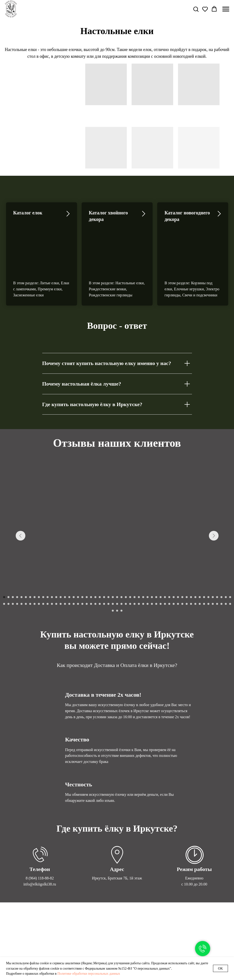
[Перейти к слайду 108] (117, 578)
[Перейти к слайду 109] (121, 578)
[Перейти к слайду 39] (169, 565)
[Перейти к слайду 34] (148, 565)
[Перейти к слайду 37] (161, 565)
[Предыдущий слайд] (21, 503)
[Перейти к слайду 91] (165, 571)
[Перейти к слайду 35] (152, 565)
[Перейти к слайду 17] (74, 565)
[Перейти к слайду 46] (200, 565)
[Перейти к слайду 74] (91, 571)
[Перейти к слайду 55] (8, 571)
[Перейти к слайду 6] (26, 565)
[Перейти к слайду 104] (221, 571)
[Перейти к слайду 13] (56, 565)
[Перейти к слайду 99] (200, 571)
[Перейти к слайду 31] (135, 565)
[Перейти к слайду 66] (56, 571)
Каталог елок (28, 213)
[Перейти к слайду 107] (113, 578)
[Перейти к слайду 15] (65, 565)
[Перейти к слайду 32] (139, 565)
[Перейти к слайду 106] (230, 571)
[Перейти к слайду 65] (52, 571)
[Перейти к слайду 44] (191, 565)
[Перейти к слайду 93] (174, 571)
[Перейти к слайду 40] (174, 565)
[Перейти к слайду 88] (152, 571)
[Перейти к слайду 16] (69, 565)
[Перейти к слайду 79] (113, 571)
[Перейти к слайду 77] (104, 571)
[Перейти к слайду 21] (91, 565)
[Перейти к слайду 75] (95, 571)
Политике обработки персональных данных (89, 974)
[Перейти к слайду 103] (217, 571)
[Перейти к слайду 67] (61, 571)
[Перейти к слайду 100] (204, 571)
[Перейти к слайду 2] (8, 565)
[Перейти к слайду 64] (48, 571)
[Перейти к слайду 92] (169, 571)
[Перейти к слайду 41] (178, 565)
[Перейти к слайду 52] (226, 565)
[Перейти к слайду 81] (121, 571)
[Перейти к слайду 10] (43, 565)
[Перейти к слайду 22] (95, 565)
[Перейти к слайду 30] (130, 565)
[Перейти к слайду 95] (182, 571)
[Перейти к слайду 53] (230, 565)
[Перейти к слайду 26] (113, 565)
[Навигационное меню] (226, 9)
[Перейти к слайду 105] (226, 571)
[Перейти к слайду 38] (165, 565)
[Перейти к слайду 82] (126, 571)
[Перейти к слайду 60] (30, 571)
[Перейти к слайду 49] (213, 565)
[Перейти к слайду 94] (178, 571)
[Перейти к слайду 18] (78, 565)
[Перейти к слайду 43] (187, 565)
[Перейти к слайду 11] (48, 565)
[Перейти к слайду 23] (100, 565)
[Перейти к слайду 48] (208, 565)
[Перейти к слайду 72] (82, 571)
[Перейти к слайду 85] (139, 571)
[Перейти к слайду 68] (65, 571)
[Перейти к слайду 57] (17, 571)
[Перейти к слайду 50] (217, 565)
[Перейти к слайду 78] (108, 571)
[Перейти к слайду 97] (191, 571)
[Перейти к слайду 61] (35, 571)
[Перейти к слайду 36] (156, 565)
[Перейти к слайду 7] (30, 565)
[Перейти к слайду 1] (4, 565)
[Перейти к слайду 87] (148, 571)
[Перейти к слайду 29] (126, 565)
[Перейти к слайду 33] (143, 565)
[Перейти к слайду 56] (13, 571)
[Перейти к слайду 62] (39, 571)
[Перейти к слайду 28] (121, 565)
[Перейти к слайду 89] (156, 571)
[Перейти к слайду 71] (78, 571)
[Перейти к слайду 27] (117, 565)
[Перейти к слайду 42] (182, 565)
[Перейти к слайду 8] (35, 565)
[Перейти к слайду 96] (187, 571)
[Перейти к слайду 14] (61, 565)
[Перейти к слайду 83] (130, 571)
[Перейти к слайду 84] (135, 571)
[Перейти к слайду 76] (100, 571)
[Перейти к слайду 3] (13, 565)
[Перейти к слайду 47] (204, 565)
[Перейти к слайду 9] (39, 565)
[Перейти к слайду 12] (52, 565)
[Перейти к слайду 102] (213, 571)
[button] (196, 9)
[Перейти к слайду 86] (143, 571)
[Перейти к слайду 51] (221, 565)
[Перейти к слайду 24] (104, 565)
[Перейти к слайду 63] (43, 571)
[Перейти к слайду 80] (117, 571)
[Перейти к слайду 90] (161, 571)
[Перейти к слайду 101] (208, 571)
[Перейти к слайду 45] (195, 565)
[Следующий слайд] (214, 503)
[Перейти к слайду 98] (195, 571)
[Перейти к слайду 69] (69, 571)
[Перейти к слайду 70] (74, 571)
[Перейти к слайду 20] (87, 565)
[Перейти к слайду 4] (17, 565)
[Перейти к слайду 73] (87, 571)
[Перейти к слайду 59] (26, 571)
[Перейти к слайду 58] (21, 571)
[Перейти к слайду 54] (4, 571)
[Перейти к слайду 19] (82, 565)
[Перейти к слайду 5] (21, 565)
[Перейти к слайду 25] (108, 565)
